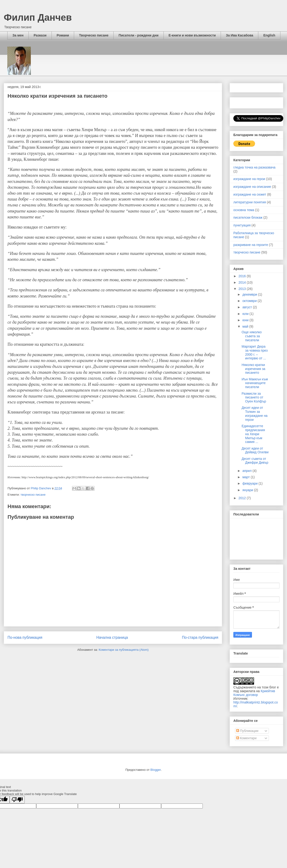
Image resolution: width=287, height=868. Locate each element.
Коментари (246, 738)
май (246, 326)
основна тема (244, 210)
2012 (243, 498)
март (246, 477)
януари (248, 490)
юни (246, 320)
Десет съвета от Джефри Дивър (255, 461)
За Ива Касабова (239, 35)
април (247, 471)
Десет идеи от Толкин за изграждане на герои (255, 414)
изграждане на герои (249, 179)
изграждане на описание (252, 187)
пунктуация (242, 225)
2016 (243, 276)
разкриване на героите (251, 245)
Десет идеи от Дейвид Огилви (255, 450)
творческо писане (33, 495)
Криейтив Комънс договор (254, 693)
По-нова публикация (25, 637)
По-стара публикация (200, 637)
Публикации (247, 731)
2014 (243, 282)
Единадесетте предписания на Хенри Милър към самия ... (253, 434)
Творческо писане (94, 35)
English (269, 35)
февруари (250, 483)
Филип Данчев (38, 17)
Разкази (40, 35)
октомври (250, 301)
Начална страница (112, 637)
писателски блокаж (248, 217)
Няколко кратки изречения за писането (253, 369)
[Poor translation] (17, 800)
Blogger (155, 770)
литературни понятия (250, 202)
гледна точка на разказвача (254, 167)
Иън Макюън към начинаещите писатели (255, 383)
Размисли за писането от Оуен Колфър (254, 398)
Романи (63, 35)
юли (246, 314)
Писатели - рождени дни (138, 35)
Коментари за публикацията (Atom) (124, 650)
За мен (18, 35)
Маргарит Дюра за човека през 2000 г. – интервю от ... (255, 352)
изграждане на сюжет (250, 194)
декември (250, 294)
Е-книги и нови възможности (192, 35)
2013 (243, 289)
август (247, 307)
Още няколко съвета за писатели (252, 336)
